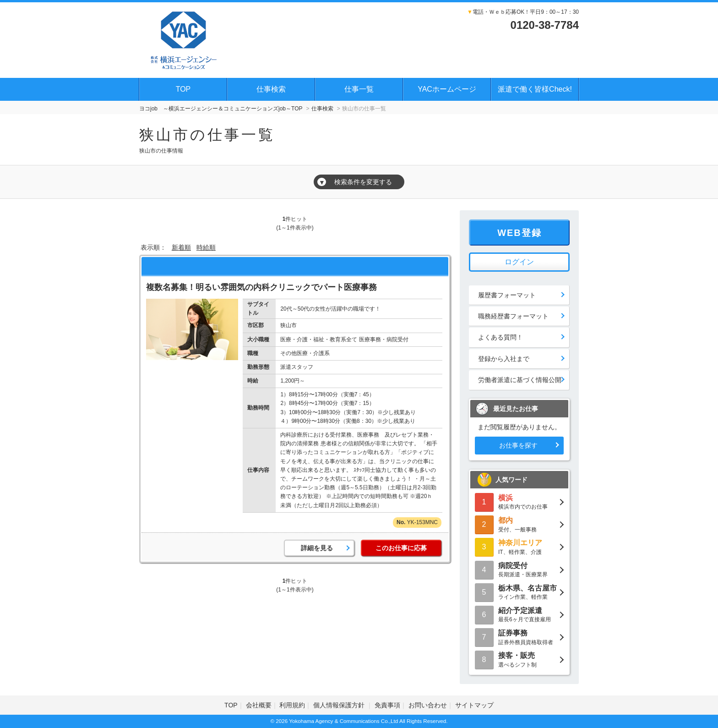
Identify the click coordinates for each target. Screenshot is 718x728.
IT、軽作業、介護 (519, 546)
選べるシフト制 (519, 659)
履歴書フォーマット (507, 295)
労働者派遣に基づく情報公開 (520, 380)
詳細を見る (317, 548)
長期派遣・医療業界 (519, 569)
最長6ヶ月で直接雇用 (519, 614)
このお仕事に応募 (401, 548)
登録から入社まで (504, 359)
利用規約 (292, 705)
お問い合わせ (428, 705)
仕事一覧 (359, 89)
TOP (183, 89)
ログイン (519, 262)
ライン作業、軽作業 (519, 592)
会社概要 (259, 705)
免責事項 (387, 705)
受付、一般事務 (519, 524)
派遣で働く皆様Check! (535, 89)
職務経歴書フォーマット (513, 316)
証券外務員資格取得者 (519, 637)
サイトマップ (474, 705)
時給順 (206, 247)
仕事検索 (271, 89)
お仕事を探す (518, 445)
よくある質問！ (500, 337)
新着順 (181, 247)
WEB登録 (519, 233)
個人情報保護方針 (340, 705)
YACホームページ (447, 89)
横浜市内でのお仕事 (519, 501)
